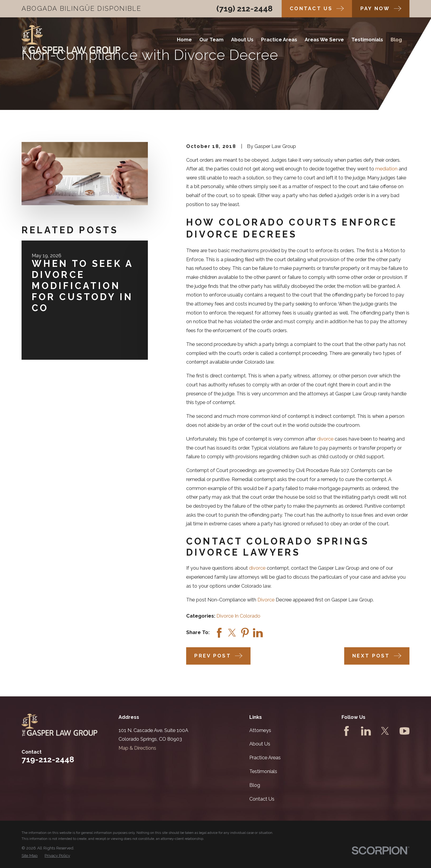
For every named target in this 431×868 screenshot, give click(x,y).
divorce (325, 439)
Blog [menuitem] (396, 40)
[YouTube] (405, 731)
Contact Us (262, 799)
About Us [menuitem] (242, 40)
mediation (386, 169)
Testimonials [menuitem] (367, 40)
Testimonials (263, 771)
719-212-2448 (48, 759)
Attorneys (260, 730)
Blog (255, 785)
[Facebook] (346, 731)
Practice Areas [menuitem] (279, 40)
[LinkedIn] (366, 731)
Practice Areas (265, 758)
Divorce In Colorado (238, 616)
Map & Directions (137, 748)
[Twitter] (385, 731)
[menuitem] (30, 856)
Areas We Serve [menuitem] (324, 40)
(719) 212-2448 (245, 9)
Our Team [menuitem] (211, 40)
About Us (260, 744)
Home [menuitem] (184, 40)
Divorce (266, 600)
